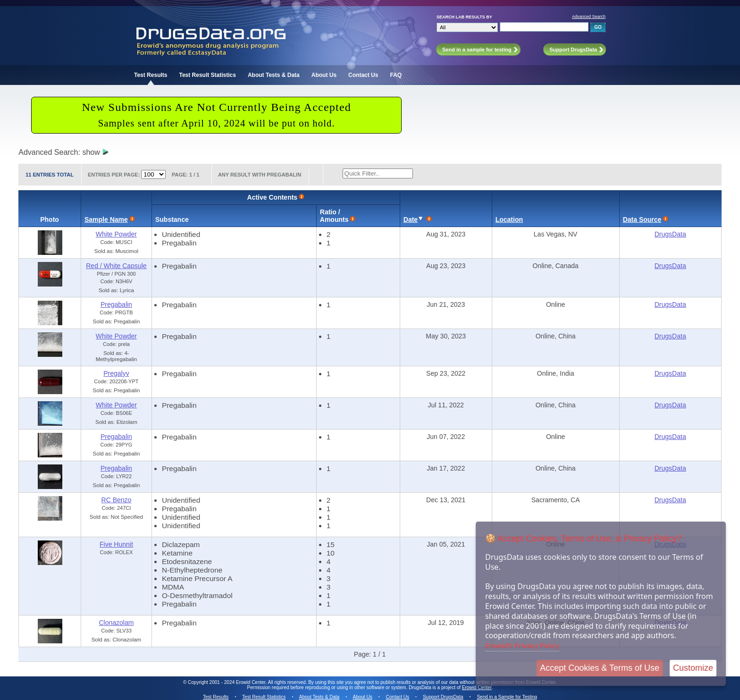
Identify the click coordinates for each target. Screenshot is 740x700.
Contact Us (363, 75)
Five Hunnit (116, 544)
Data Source (642, 219)
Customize (693, 668)
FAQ (396, 75)
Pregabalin (116, 304)
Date (411, 219)
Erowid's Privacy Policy (522, 645)
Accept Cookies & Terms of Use (600, 668)
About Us (324, 75)
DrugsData (670, 234)
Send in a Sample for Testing (507, 697)
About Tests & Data (274, 75)
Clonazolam (116, 623)
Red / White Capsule (116, 266)
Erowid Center (477, 687)
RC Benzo (117, 500)
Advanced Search (589, 17)
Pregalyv (116, 373)
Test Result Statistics (207, 75)
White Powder (116, 234)
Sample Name (106, 219)
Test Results (151, 75)
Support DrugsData (443, 697)
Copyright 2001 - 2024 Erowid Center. (227, 682)
